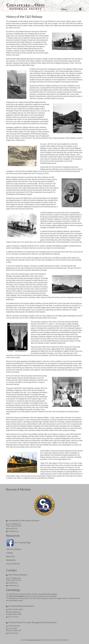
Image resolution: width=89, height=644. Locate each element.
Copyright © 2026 (34, 640)
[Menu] (71, 9)
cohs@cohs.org (12, 531)
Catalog (9, 553)
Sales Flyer (11, 556)
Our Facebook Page (18, 542)
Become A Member (19, 489)
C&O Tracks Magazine (17, 596)
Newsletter (11, 560)
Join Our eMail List (14, 549)
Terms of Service (13, 564)
